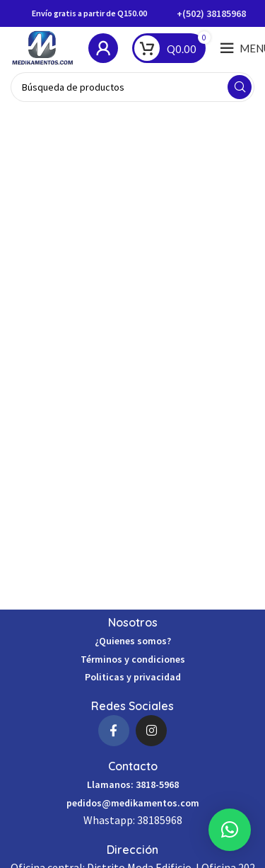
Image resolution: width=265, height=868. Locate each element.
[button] (230, 830)
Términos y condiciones (133, 659)
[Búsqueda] (132, 87)
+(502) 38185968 (211, 13)
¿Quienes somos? (133, 641)
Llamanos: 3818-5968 (133, 784)
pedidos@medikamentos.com (133, 803)
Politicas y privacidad (133, 677)
